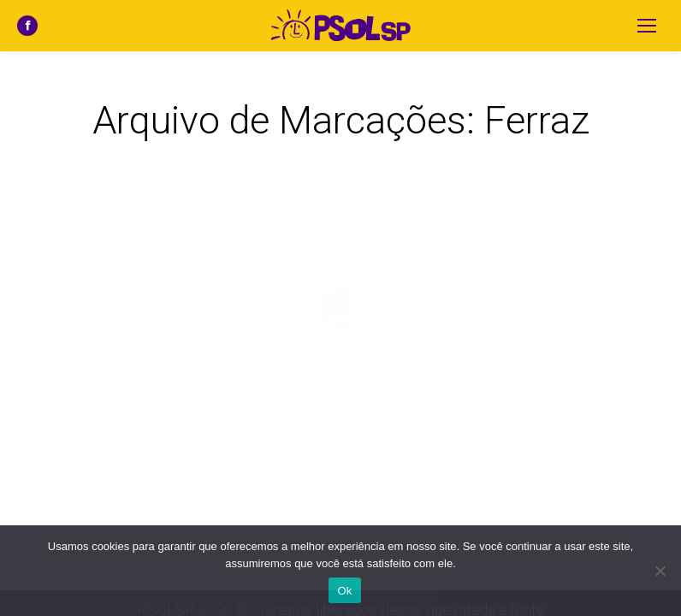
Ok (344, 591)
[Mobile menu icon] (647, 26)
